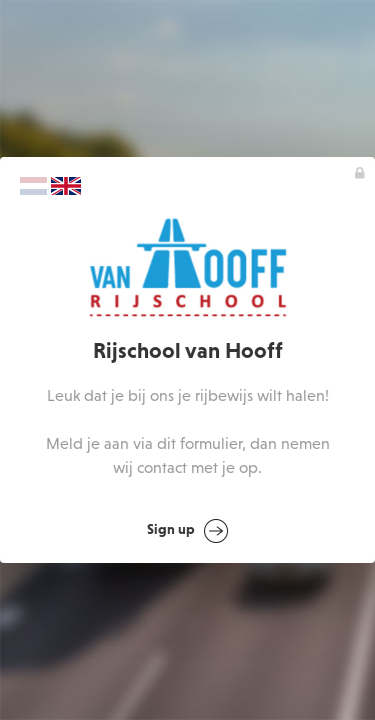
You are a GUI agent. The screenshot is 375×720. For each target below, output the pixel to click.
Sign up (187, 531)
